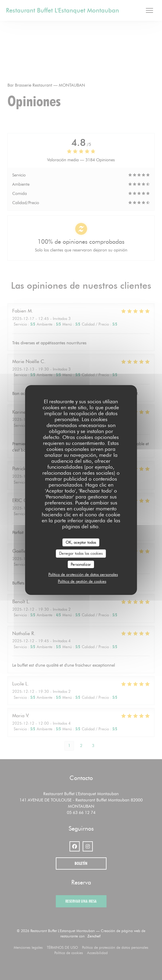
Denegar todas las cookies (81, 553)
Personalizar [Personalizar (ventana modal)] (81, 564)
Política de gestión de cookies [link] (82, 581)
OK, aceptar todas (81, 542)
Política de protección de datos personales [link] (83, 574)
